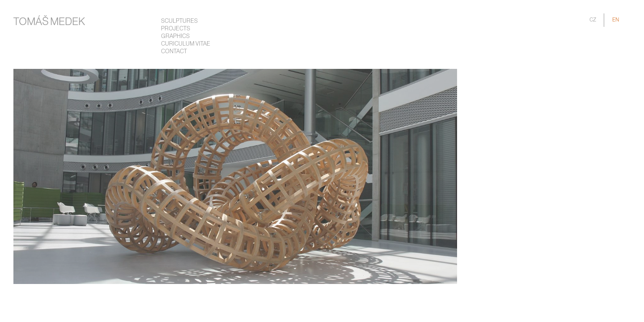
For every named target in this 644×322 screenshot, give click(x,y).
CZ (593, 20)
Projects (176, 29)
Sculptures (179, 21)
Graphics (175, 36)
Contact (174, 52)
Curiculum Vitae (186, 44)
